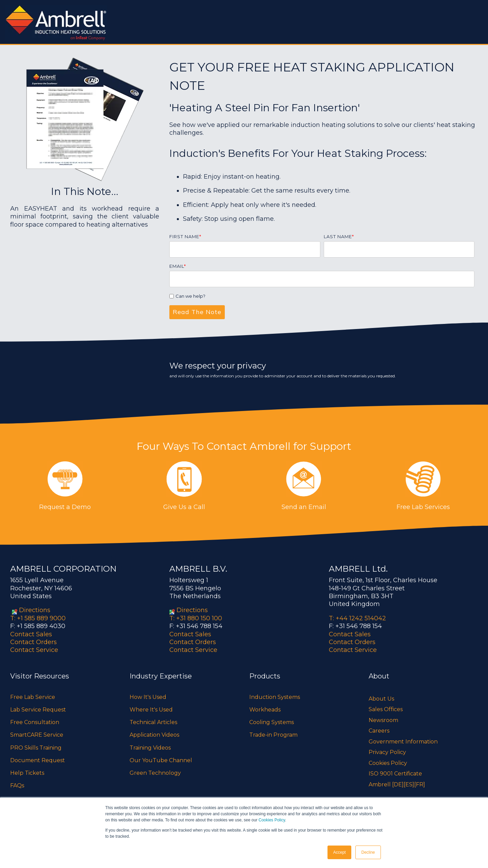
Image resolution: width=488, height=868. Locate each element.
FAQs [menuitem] (17, 785)
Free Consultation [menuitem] (35, 722)
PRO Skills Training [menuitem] (36, 748)
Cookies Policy (272, 820)
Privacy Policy (387, 752)
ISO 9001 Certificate (395, 774)
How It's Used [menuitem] (148, 697)
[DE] (398, 784)
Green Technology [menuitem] (155, 773)
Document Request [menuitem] (38, 760)
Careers (379, 731)
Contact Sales (31, 634)
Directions (35, 610)
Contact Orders (33, 642)
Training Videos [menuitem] (150, 748)
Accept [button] (340, 852)
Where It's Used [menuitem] (151, 710)
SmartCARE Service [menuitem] (37, 735)
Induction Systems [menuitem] (275, 697)
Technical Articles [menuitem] (153, 722)
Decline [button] (368, 852)
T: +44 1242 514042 (357, 618)
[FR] (420, 784)
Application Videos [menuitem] (154, 735)
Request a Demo (65, 507)
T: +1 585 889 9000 (38, 618)
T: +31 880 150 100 (196, 618)
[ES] (409, 784)
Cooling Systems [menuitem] (272, 722)
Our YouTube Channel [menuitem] (161, 760)
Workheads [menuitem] (265, 710)
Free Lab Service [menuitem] (33, 697)
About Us (381, 699)
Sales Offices (386, 709)
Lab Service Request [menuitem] (38, 710)
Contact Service (34, 650)
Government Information (403, 742)
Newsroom (383, 720)
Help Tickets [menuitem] (27, 773)
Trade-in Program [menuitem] (273, 735)
